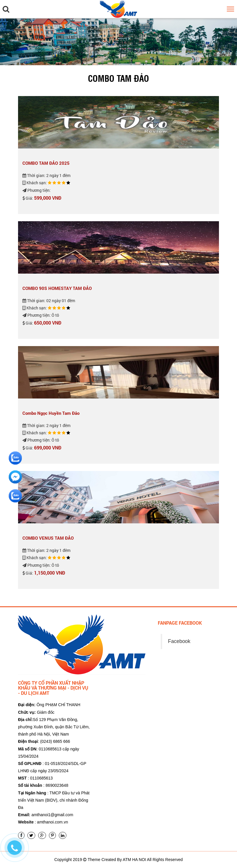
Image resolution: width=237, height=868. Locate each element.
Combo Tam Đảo (118, 78)
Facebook (179, 641)
